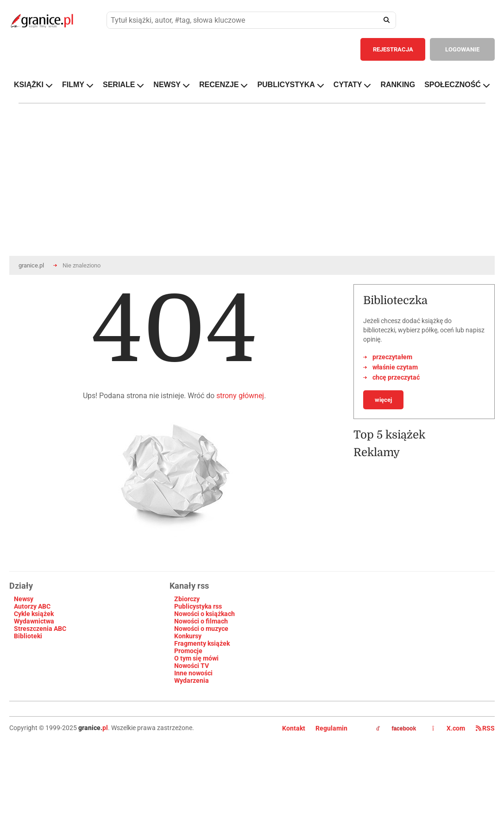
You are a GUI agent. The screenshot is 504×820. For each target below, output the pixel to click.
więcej (383, 400)
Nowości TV (192, 666)
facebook (396, 729)
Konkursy (188, 636)
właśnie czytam (395, 367)
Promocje (188, 651)
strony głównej (240, 396)
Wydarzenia (192, 680)
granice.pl (31, 265)
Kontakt (294, 728)
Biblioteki (28, 636)
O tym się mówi (196, 658)
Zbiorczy (187, 599)
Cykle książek (34, 614)
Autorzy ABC (32, 606)
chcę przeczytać (396, 377)
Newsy (24, 599)
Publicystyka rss (198, 606)
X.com (449, 728)
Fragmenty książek (202, 643)
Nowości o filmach (201, 621)
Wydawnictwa (34, 621)
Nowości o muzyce (201, 629)
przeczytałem (392, 357)
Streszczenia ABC (40, 629)
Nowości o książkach (205, 614)
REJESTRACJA (393, 49)
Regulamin (331, 728)
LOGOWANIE (462, 49)
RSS (485, 728)
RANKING (398, 85)
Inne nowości (193, 673)
